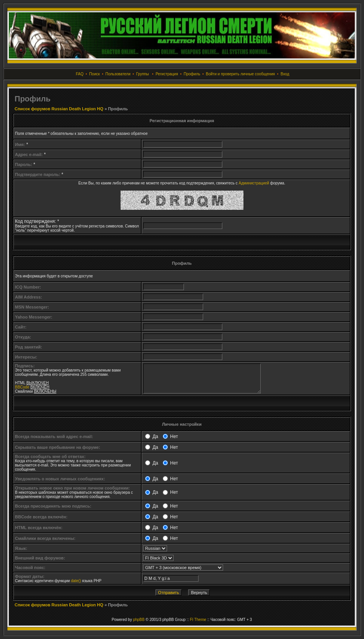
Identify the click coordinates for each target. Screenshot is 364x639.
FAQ (80, 74)
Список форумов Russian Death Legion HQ (59, 109)
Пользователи (118, 74)
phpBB (139, 620)
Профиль (192, 74)
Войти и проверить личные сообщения (240, 74)
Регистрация (167, 74)
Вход (285, 74)
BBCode (22, 387)
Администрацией (254, 183)
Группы (142, 74)
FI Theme (198, 620)
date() (76, 581)
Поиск (94, 74)
